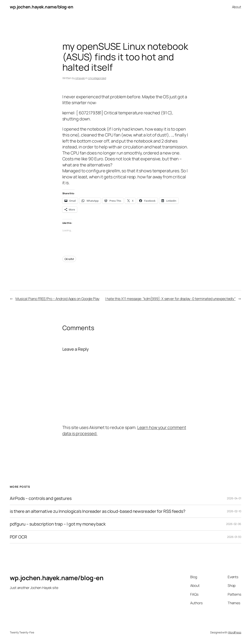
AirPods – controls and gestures (41, 498)
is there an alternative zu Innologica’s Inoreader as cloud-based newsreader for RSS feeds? (98, 511)
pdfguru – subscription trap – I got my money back (58, 524)
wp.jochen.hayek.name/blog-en (41, 7)
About (237, 7)
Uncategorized (97, 78)
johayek (80, 78)
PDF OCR (18, 537)
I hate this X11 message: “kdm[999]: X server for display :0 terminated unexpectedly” (170, 299)
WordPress (235, 632)
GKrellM (69, 259)
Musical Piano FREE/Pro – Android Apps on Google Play (57, 299)
